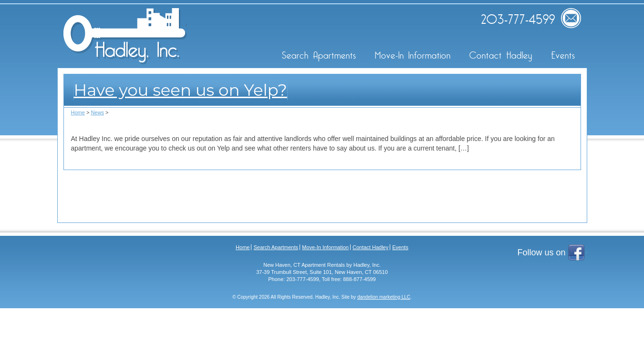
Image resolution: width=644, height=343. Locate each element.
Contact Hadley (501, 56)
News (97, 112)
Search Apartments (319, 56)
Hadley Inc (125, 36)
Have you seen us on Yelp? (181, 90)
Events (563, 56)
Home (78, 112)
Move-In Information (413, 56)
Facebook (577, 254)
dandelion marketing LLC (384, 297)
